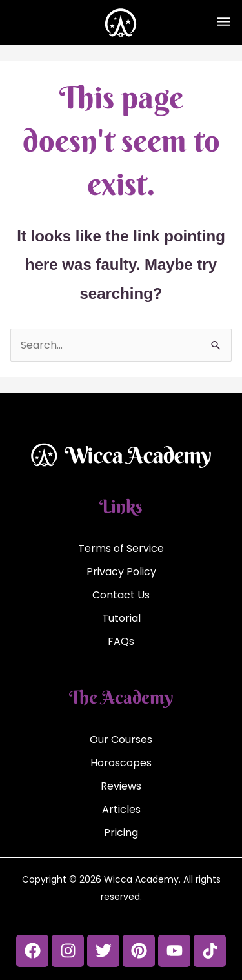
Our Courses (121, 740)
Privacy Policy (121, 572)
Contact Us (121, 595)
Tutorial (121, 618)
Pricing (121, 832)
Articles (121, 809)
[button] (223, 23)
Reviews (121, 786)
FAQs (121, 641)
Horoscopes (121, 763)
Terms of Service (121, 548)
